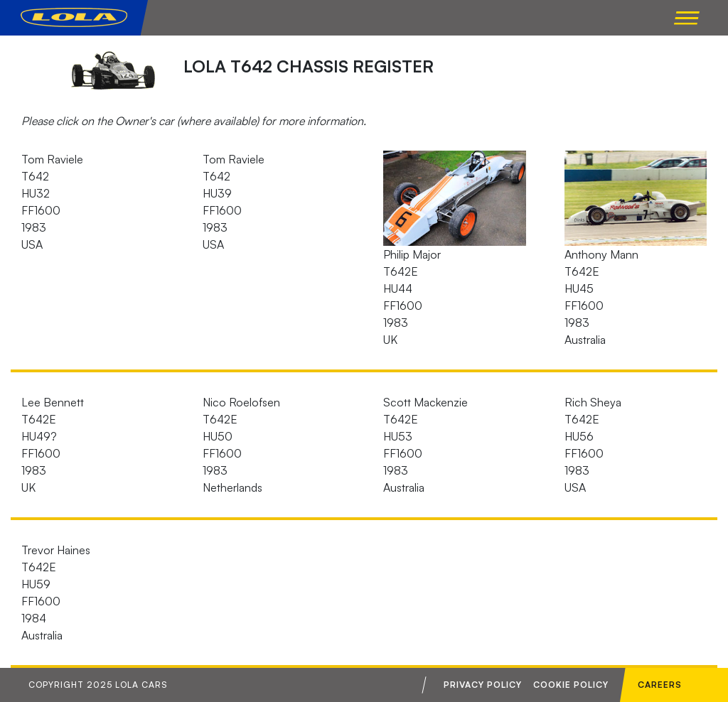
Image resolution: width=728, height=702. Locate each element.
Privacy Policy (483, 685)
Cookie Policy (571, 685)
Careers (660, 685)
